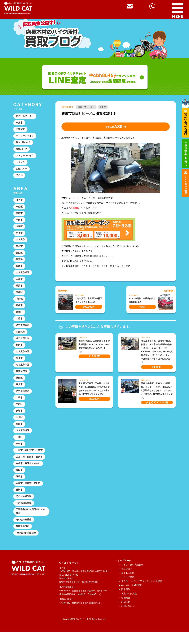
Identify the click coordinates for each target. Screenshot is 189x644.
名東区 (19, 228)
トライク (20, 163)
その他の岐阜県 (24, 510)
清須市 (19, 309)
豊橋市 (19, 496)
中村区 (19, 409)
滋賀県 (19, 262)
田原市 (19, 282)
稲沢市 (19, 349)
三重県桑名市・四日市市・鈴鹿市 (30, 518)
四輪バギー (21, 170)
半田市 (19, 222)
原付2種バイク (23, 143)
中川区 (19, 423)
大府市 (19, 322)
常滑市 (19, 289)
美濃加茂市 (21, 376)
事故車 (19, 123)
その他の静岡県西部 (26, 540)
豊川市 (19, 389)
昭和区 (19, 295)
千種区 (19, 443)
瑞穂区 (19, 315)
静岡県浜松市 (23, 533)
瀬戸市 (19, 201)
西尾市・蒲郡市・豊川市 (28, 490)
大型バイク (21, 150)
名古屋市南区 (23, 329)
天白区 (19, 255)
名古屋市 (20, 242)
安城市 (19, 416)
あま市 (19, 235)
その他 (19, 177)
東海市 (19, 268)
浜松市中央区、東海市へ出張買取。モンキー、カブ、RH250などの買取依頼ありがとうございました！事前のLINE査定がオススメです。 (157, 391)
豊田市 (103, 107)
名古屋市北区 (23, 342)
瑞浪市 (19, 429)
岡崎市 (19, 483)
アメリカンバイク (25, 156)
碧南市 (19, 215)
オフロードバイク (25, 136)
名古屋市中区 (23, 369)
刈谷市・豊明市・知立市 (28, 470)
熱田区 (19, 382)
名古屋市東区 (23, 356)
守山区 (19, 208)
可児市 (19, 362)
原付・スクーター (86, 107)
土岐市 (19, 403)
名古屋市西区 (23, 396)
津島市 (19, 449)
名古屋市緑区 (23, 275)
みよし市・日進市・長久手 (29, 463)
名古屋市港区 (23, 436)
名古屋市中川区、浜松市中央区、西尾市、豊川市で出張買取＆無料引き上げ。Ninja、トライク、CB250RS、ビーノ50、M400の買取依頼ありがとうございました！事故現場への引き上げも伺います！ (157, 352)
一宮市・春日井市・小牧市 (29, 456)
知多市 (19, 248)
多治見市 (20, 335)
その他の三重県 (24, 527)
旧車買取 (20, 130)
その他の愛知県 (24, 503)
